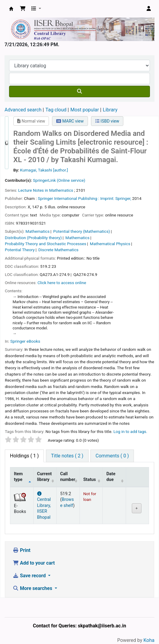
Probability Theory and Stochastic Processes (45, 244)
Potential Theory (20, 250)
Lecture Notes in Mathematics (46, 190)
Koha (149, 640)
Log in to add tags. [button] (130, 431)
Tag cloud (56, 110)
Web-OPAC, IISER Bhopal (11, 9)
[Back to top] (141, 625)
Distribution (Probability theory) (33, 238)
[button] (23, 9)
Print (22, 550)
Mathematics (37, 231)
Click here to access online (62, 283)
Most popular (85, 110)
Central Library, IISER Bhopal (44, 506)
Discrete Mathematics (58, 250)
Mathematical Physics (110, 244)
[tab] (67, 456)
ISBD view (107, 121)
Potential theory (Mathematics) (82, 231)
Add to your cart (34, 563)
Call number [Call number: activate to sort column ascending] (68, 477)
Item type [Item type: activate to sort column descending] (18, 477)
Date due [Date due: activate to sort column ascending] (111, 477)
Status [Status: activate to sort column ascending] (90, 480)
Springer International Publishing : (68, 198)
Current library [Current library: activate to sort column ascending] (45, 477)
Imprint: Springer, (116, 198)
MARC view (70, 121)
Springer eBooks (25, 341)
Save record (30, 576)
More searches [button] (33, 588)
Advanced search (23, 110)
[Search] (79, 91)
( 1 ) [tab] (24, 456)
